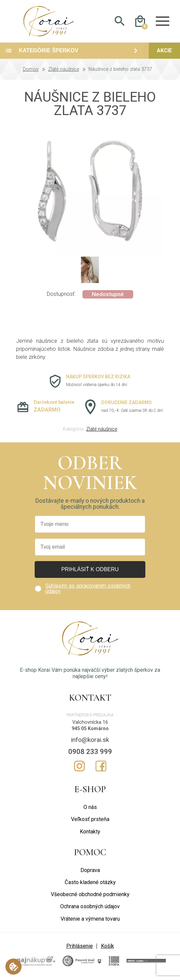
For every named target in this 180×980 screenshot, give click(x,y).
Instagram (79, 768)
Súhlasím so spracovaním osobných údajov (88, 590)
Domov (31, 71)
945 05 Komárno (90, 730)
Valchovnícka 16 (90, 724)
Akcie (164, 52)
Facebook (101, 768)
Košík (107, 948)
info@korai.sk (90, 741)
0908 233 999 (90, 753)
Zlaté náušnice (64, 71)
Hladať (120, 22)
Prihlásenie (80, 948)
